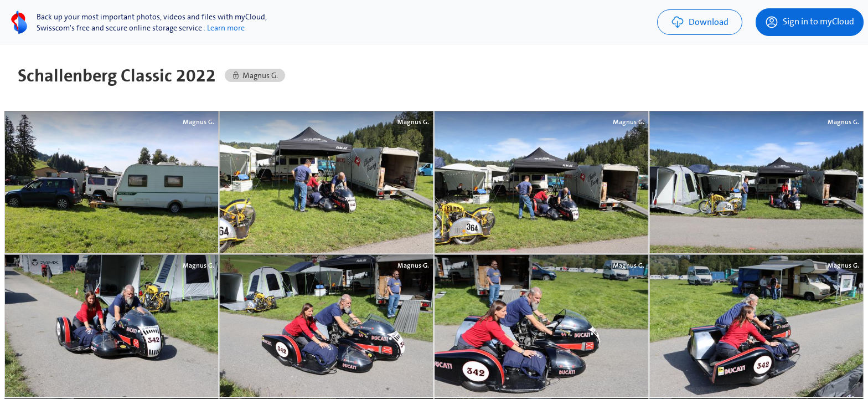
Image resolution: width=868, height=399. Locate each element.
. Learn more (224, 28)
